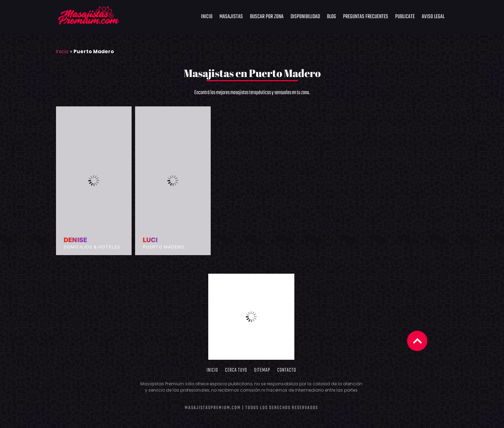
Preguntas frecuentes (366, 17)
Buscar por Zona (267, 17)
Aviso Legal (433, 17)
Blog (331, 17)
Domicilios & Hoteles (92, 247)
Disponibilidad (305, 17)
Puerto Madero (163, 247)
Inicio (207, 17)
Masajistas (231, 17)
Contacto (287, 370)
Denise (75, 240)
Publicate (405, 17)
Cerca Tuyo (236, 370)
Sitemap (262, 370)
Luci (150, 240)
